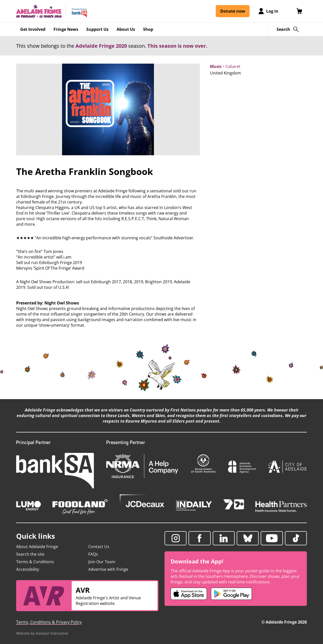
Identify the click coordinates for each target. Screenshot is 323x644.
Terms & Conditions (35, 562)
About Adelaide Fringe (37, 547)
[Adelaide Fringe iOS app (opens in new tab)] (189, 594)
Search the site (30, 554)
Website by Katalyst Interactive (42, 633)
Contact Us (99, 547)
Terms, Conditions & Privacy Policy (49, 622)
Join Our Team (102, 562)
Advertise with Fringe (108, 569)
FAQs (93, 554)
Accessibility (28, 569)
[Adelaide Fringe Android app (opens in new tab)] (231, 594)
